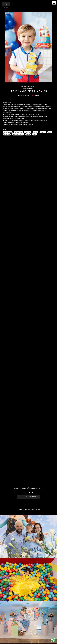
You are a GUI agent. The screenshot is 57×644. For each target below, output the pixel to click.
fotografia (7, 134)
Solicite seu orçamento (28, 497)
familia (35, 132)
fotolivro (43, 132)
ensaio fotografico (18, 134)
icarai (34, 134)
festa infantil (18, 132)
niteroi (28, 134)
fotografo (28, 132)
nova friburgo (8, 132)
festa (50, 132)
